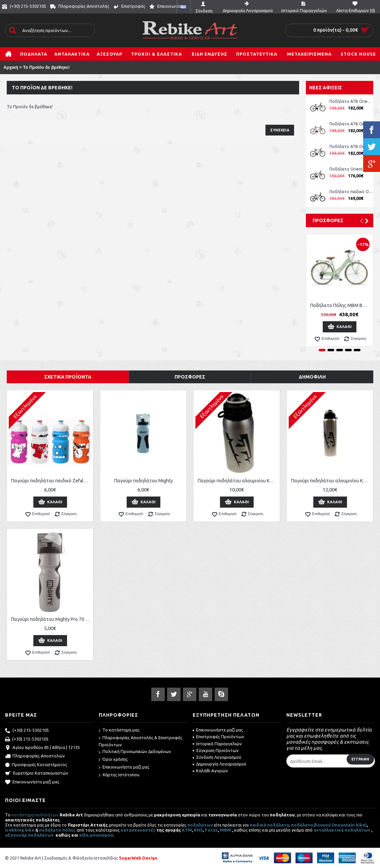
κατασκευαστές (138, 830)
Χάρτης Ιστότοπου (119, 775)
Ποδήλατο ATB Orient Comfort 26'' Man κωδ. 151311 (351, 124)
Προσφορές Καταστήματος (36, 765)
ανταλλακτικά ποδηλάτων (342, 830)
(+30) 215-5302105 (27, 731)
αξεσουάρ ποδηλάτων (30, 835)
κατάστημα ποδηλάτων (35, 815)
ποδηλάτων (200, 825)
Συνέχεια (280, 130)
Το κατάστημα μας (119, 730)
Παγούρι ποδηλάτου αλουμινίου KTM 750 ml (331, 481)
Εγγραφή (360, 759)
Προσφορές (328, 220)
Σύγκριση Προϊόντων (216, 750)
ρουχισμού (101, 835)
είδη (84, 835)
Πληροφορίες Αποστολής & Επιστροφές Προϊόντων (140, 741)
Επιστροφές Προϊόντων (218, 737)
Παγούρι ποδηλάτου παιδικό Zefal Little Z (51, 481)
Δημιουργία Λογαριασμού (219, 764)
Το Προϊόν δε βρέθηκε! (46, 67)
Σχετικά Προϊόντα (68, 377)
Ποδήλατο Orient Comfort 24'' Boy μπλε (351, 169)
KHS (198, 830)
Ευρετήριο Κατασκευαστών (37, 774)
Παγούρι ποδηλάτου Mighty (144, 481)
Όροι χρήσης (113, 760)
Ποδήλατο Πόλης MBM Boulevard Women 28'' (341, 305)
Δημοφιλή (312, 377)
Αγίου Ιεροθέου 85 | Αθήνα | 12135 (42, 748)
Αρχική (11, 67)
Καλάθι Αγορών (210, 771)
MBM (226, 830)
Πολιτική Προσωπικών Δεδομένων (135, 752)
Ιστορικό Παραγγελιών (217, 744)
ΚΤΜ (187, 830)
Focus (211, 830)
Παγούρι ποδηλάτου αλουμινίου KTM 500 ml (238, 481)
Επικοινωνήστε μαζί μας (32, 782)
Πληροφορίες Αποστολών (35, 756)
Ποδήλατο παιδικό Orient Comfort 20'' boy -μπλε (351, 192)
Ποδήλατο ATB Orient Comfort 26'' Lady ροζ (351, 101)
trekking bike (20, 830)
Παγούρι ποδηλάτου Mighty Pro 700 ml (51, 619)
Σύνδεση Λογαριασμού (217, 757)
